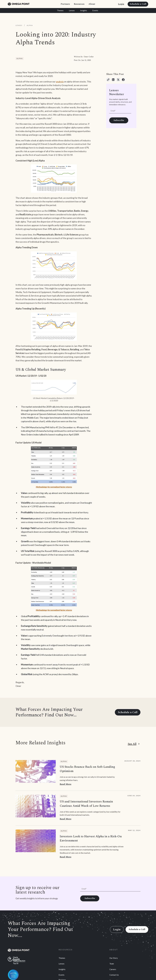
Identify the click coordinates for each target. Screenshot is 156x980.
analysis (60, 82)
